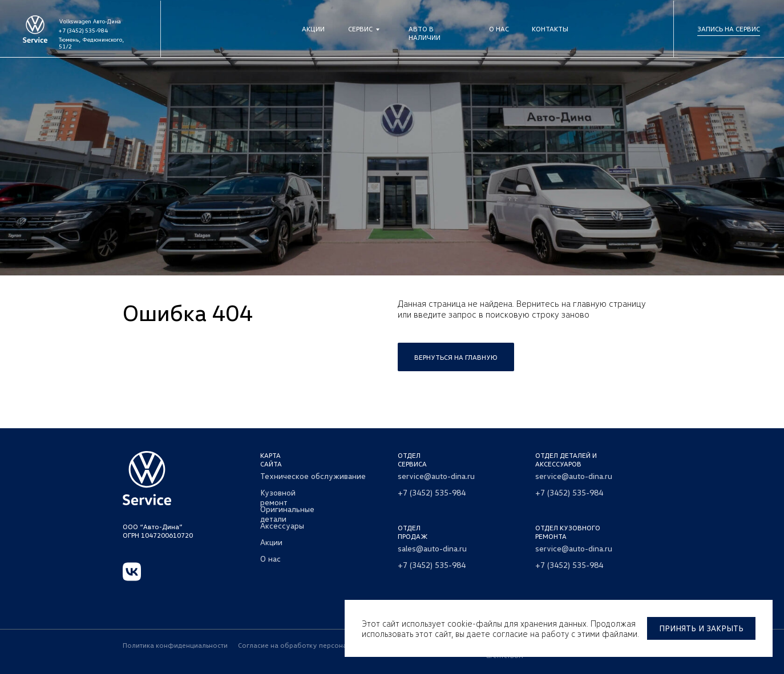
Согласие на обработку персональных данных (315, 645)
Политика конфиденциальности (175, 645)
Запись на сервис (729, 29)
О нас (499, 29)
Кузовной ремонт (278, 497)
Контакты (550, 29)
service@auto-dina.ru (436, 476)
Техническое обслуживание (313, 476)
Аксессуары (282, 525)
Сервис (360, 29)
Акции (313, 29)
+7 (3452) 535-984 (83, 30)
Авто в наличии (425, 33)
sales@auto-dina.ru (432, 548)
